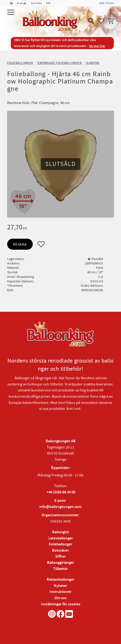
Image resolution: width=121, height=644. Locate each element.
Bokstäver (60, 551)
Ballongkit (60, 532)
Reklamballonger (60, 580)
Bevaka (20, 244)
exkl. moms (107, 3)
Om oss (60, 598)
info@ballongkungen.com (60, 507)
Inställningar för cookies (61, 604)
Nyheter (60, 586)
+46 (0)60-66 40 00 (61, 492)
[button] (11, 13)
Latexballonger (61, 538)
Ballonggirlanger (61, 563)
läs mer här (97, 46)
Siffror (60, 557)
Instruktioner (60, 592)
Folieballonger (60, 544)
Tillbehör (60, 569)
